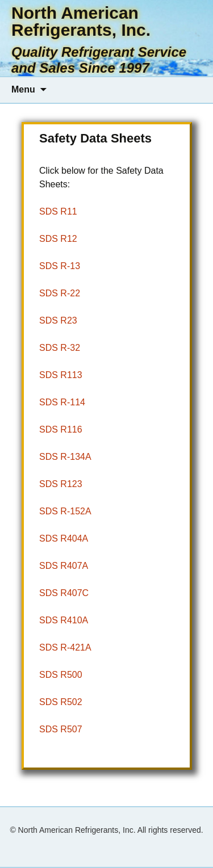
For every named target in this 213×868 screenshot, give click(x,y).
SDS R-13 (60, 266)
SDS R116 (61, 429)
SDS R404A (64, 538)
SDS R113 (61, 375)
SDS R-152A (65, 511)
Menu (23, 89)
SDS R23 (58, 320)
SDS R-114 (62, 402)
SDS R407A (64, 566)
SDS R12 (58, 239)
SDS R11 (58, 211)
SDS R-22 (60, 293)
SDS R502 (61, 702)
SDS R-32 (60, 348)
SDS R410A (64, 620)
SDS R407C (64, 593)
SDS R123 (61, 484)
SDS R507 (61, 729)
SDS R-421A (65, 647)
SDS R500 (61, 675)
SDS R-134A (65, 457)
